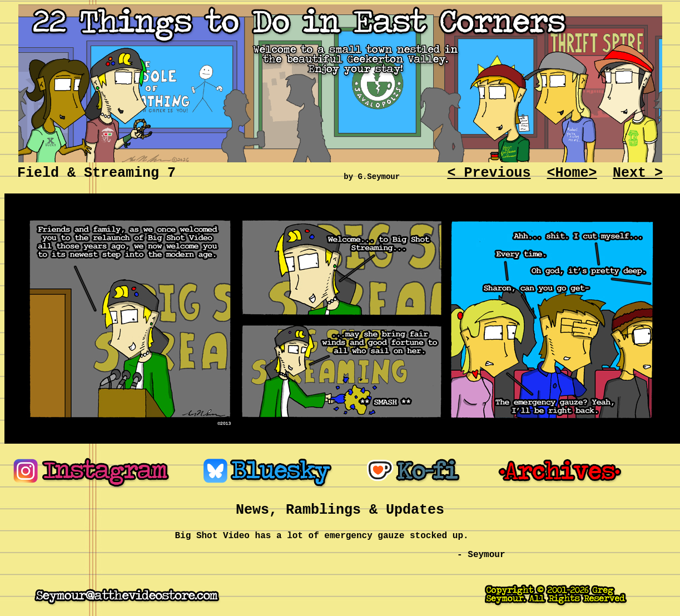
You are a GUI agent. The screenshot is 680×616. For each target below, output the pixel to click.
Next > (638, 173)
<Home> (572, 173)
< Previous (489, 173)
